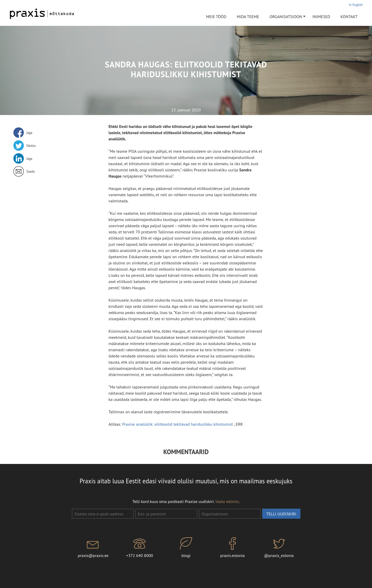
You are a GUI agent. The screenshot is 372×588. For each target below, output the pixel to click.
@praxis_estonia (279, 548)
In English (356, 5)
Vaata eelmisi (227, 501)
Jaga (29, 133)
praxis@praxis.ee (93, 548)
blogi (186, 548)
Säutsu (31, 146)
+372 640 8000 (139, 548)
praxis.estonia (233, 548)
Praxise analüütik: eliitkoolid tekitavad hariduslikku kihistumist (178, 424)
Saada (30, 171)
